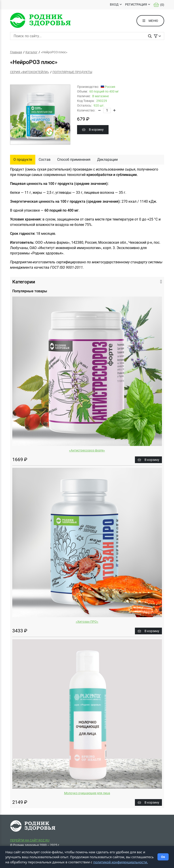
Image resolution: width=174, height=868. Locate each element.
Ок (163, 857)
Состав (45, 160)
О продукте (23, 160)
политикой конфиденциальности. (121, 862)
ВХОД (114, 4)
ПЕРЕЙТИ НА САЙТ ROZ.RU (30, 840)
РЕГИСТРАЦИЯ (136, 4)
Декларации (107, 160)
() (159, 5)
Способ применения (74, 160)
